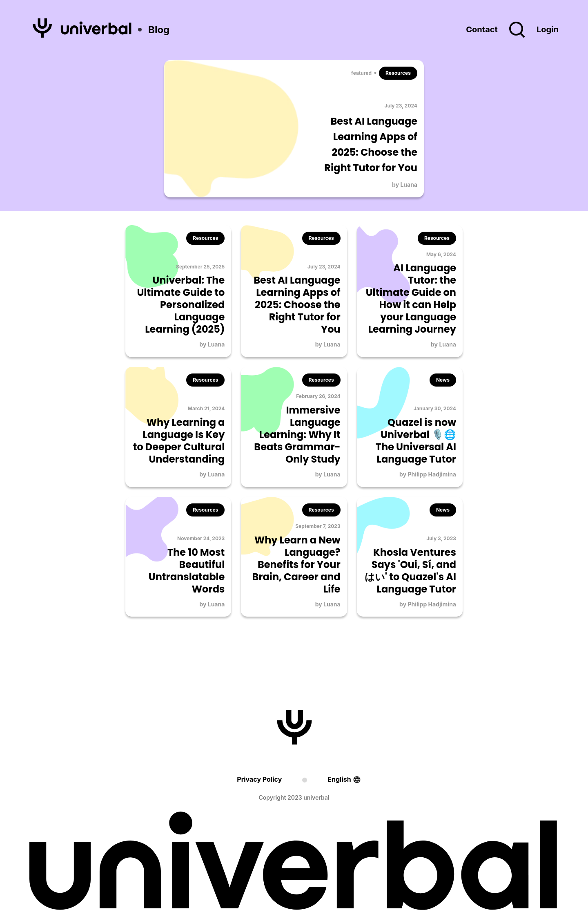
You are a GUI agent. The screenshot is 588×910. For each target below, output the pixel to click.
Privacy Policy (259, 779)
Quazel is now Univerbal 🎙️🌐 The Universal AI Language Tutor (416, 441)
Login (548, 29)
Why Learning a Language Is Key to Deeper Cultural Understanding (179, 441)
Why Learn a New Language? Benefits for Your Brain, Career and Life (296, 565)
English (339, 779)
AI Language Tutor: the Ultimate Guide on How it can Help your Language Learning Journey (411, 298)
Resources (398, 73)
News (443, 380)
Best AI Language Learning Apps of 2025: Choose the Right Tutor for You (297, 305)
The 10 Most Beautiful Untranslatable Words (187, 571)
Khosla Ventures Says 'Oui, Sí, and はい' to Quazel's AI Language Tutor (410, 571)
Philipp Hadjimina (432, 474)
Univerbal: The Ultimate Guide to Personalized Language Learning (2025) (181, 305)
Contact (482, 29)
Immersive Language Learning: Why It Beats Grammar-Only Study (297, 435)
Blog (159, 30)
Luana (409, 184)
